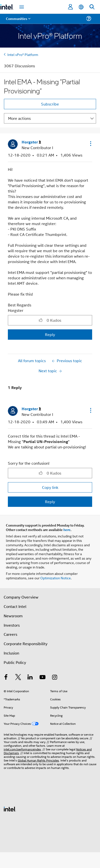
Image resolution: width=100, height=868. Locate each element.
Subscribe (50, 104)
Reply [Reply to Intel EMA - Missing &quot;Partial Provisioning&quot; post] (50, 334)
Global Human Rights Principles (38, 760)
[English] (81, 7)
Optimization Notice (56, 578)
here (67, 530)
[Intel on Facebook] (6, 678)
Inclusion (11, 653)
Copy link (50, 487)
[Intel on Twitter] (18, 678)
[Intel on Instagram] (55, 678)
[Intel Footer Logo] (10, 808)
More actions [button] (19, 118)
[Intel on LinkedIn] (30, 678)
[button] (90, 143)
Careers (10, 634)
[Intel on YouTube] (43, 678)
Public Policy (15, 662)
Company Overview (21, 597)
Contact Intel (15, 606)
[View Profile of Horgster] (31, 142)
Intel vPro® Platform (23, 54)
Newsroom (13, 616)
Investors (12, 625)
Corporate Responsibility (26, 644)
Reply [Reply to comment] (50, 502)
